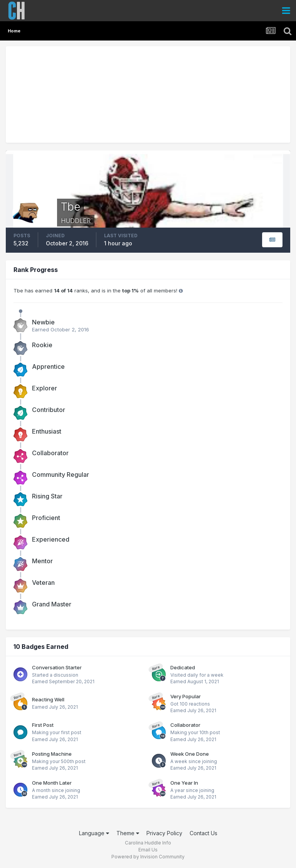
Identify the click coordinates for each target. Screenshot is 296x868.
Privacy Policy (164, 833)
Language (94, 833)
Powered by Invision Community (148, 857)
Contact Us (203, 833)
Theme (128, 833)
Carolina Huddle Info (148, 843)
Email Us (148, 850)
